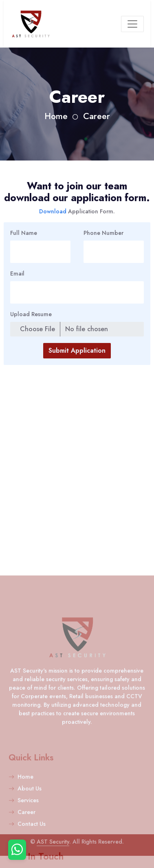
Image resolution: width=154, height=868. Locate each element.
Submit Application (77, 350)
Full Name (24, 233)
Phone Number (103, 233)
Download (54, 211)
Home (56, 116)
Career (97, 116)
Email (17, 273)
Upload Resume (31, 314)
